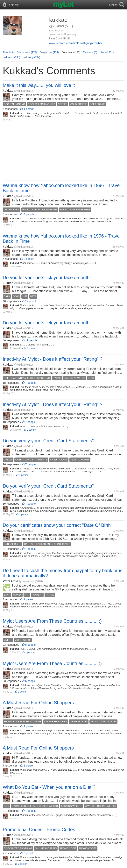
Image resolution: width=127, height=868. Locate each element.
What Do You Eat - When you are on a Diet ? (49, 787)
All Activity (8, 52)
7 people (31, 383)
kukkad (8, 91)
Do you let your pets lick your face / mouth (46, 277)
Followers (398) (11, 57)
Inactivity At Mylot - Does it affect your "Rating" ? (53, 359)
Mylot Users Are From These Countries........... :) (52, 621)
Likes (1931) (107, 52)
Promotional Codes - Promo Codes (39, 829)
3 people (29, 214)
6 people (31, 645)
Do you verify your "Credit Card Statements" (48, 441)
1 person (29, 109)
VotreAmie (10, 581)
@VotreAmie (27, 581)
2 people (31, 348)
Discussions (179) (27, 52)
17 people (31, 301)
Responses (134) (49, 52)
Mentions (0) (90, 52)
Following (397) (31, 57)
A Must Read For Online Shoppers (38, 703)
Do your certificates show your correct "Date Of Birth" (58, 525)
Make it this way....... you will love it (39, 85)
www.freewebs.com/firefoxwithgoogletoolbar (76, 43)
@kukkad (20, 91)
